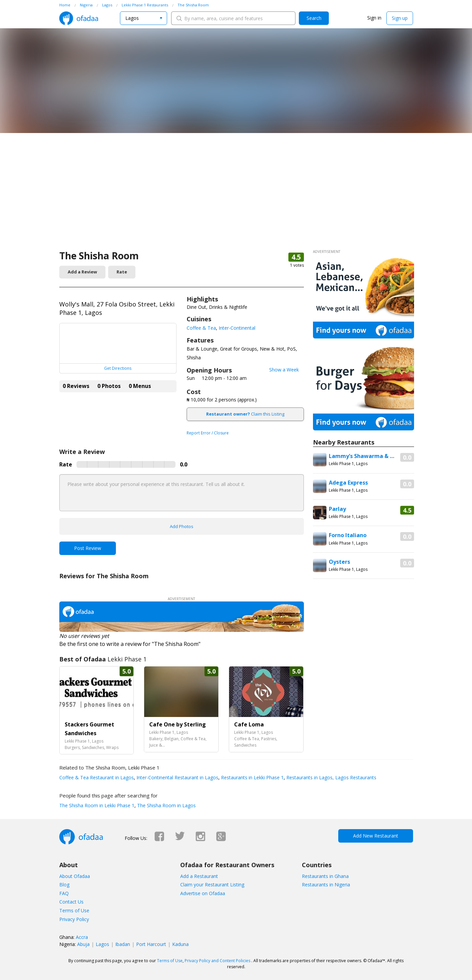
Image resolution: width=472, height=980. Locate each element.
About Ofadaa (75, 876)
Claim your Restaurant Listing (212, 885)
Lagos (102, 944)
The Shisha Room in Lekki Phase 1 (97, 805)
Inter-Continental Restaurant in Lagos (177, 777)
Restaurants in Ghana (325, 876)
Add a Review (82, 272)
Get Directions (118, 368)
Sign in (374, 18)
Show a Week (284, 370)
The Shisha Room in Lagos (166, 805)
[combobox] (144, 18)
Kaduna (180, 944)
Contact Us (71, 902)
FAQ (64, 893)
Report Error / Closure (208, 433)
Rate (122, 272)
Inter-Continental (237, 328)
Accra (82, 937)
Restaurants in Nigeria (326, 885)
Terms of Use (74, 910)
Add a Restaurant (199, 876)
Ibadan (123, 944)
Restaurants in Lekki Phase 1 (252, 777)
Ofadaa (79, 18)
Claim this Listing (245, 414)
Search (314, 18)
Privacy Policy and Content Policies (217, 961)
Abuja (83, 944)
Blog (64, 885)
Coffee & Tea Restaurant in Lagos (97, 777)
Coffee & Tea (201, 328)
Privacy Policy (74, 919)
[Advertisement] (236, 199)
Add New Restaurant (376, 836)
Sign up (400, 18)
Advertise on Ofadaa (203, 893)
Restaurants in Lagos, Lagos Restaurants (331, 777)
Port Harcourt (151, 944)
